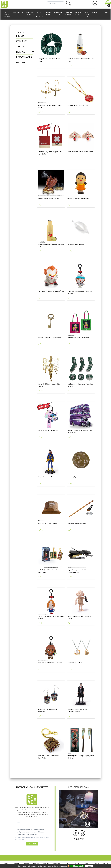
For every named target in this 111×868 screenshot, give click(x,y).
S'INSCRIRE (32, 844)
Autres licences (78, 14)
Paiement (26, 864)
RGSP (77, 864)
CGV (67, 864)
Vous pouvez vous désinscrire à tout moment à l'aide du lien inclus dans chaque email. (32, 838)
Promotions (96, 12)
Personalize (89, 866)
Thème (106, 13)
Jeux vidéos (86, 14)
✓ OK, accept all (77, 866)
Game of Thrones (48, 14)
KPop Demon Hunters (7, 14)
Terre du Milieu (40, 14)
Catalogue (16, 864)
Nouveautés (18, 12)
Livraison (36, 864)
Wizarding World (30, 13)
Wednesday (58, 13)
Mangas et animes (69, 14)
